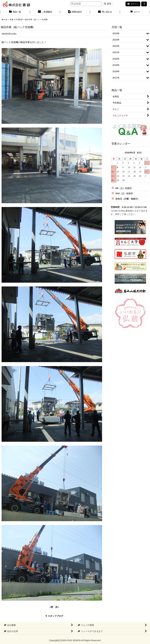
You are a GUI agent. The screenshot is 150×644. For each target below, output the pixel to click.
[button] (144, 4)
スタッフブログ (54, 616)
